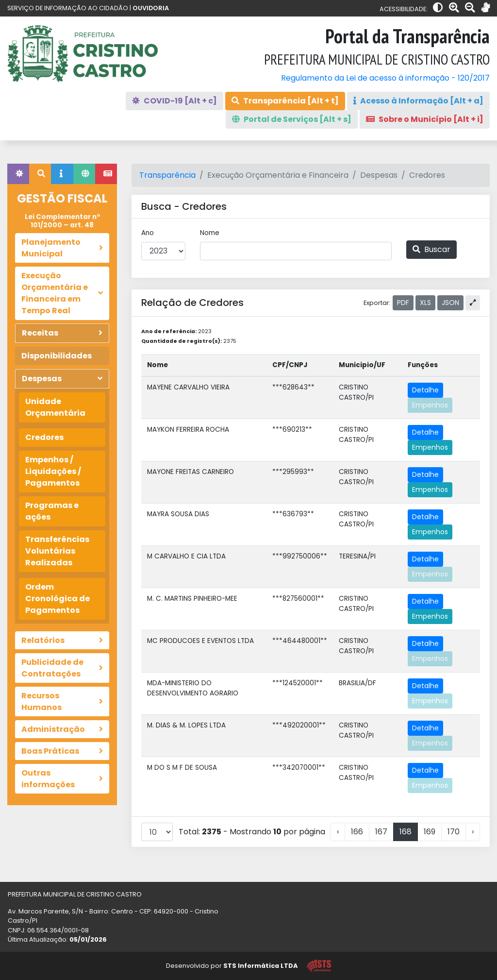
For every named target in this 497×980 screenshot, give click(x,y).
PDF (403, 303)
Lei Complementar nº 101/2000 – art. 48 (62, 221)
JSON (450, 303)
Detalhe (425, 390)
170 (454, 832)
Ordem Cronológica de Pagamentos (58, 599)
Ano (148, 233)
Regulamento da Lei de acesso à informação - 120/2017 (385, 78)
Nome (210, 233)
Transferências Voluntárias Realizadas (57, 551)
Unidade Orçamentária (55, 407)
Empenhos (430, 405)
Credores (44, 437)
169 (430, 832)
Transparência (167, 175)
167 (381, 832)
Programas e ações (52, 511)
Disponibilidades (57, 356)
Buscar (431, 249)
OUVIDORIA (151, 8)
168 (406, 832)
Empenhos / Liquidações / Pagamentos (53, 471)
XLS (425, 303)
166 (357, 832)
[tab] (18, 174)
